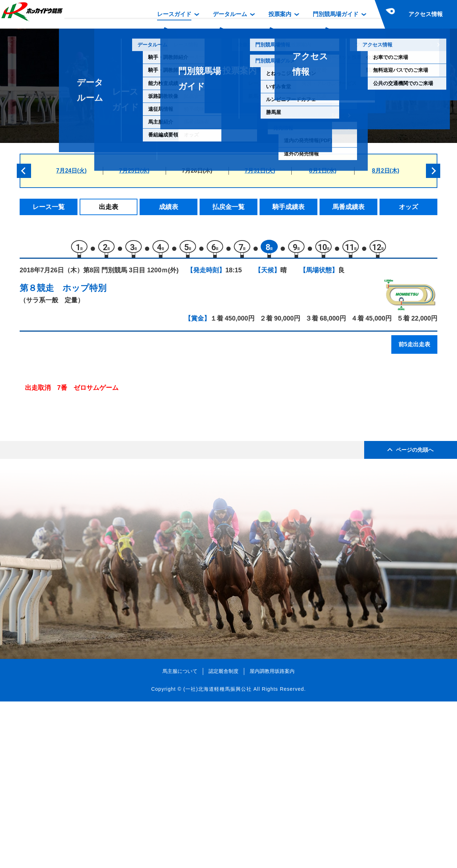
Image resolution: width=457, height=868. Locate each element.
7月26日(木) (197, 171)
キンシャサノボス (92, 430)
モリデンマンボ (89, 400)
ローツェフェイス (92, 445)
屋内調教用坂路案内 (272, 838)
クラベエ (80, 506)
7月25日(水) (134, 171)
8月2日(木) (386, 171)
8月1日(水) (323, 171)
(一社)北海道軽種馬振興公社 (217, 855)
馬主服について (180, 838)
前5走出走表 (414, 348)
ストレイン (83, 476)
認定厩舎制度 (224, 838)
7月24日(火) (71, 171)
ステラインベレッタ (95, 521)
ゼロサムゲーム (89, 491)
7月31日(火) (260, 171)
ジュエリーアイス (92, 460)
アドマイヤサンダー (95, 415)
